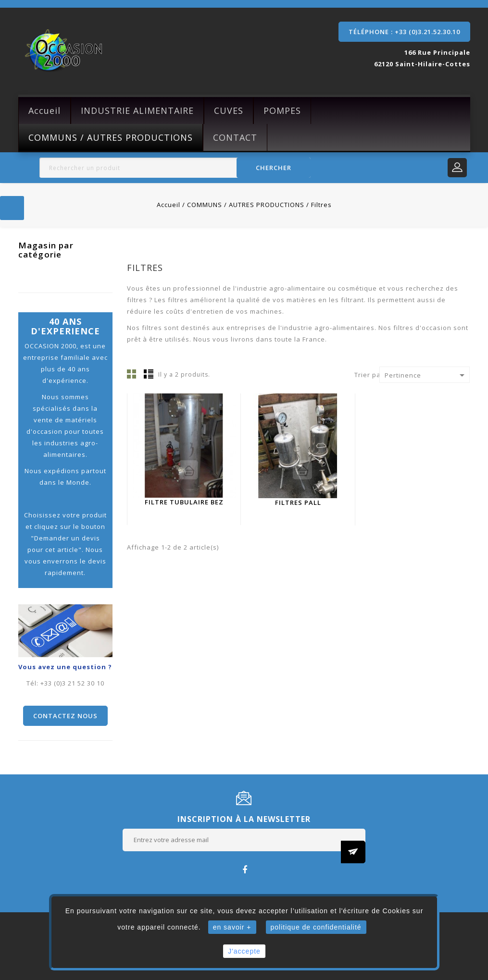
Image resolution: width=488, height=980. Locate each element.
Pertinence (426, 375)
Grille (132, 374)
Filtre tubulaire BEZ (184, 502)
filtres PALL (298, 502)
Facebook (244, 869)
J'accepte (244, 951)
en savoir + (232, 927)
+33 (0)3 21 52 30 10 (72, 683)
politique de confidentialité (316, 927)
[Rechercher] (175, 168)
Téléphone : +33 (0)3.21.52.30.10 (404, 32)
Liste (149, 374)
